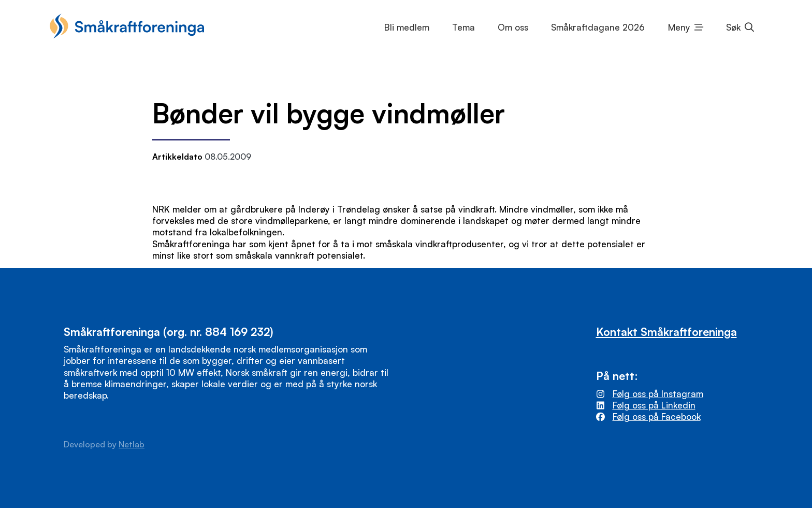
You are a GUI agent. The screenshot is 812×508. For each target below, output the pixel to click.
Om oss (513, 27)
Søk (733, 27)
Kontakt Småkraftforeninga (666, 331)
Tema (463, 27)
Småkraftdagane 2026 (598, 27)
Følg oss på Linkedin (654, 405)
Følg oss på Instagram (658, 394)
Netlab (132, 444)
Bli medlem (407, 27)
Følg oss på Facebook (657, 417)
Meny (679, 27)
